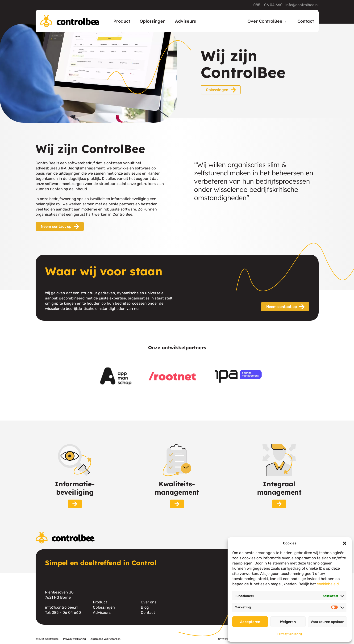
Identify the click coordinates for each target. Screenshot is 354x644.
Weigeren (288, 622)
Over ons (149, 602)
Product (122, 21)
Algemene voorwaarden (106, 639)
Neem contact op (56, 226)
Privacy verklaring (290, 634)
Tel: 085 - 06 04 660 (63, 612)
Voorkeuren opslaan (327, 622)
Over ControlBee (265, 21)
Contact (306, 21)
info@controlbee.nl (302, 5)
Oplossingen (153, 21)
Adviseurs (185, 21)
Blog (145, 607)
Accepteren (250, 622)
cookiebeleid (328, 584)
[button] (345, 543)
